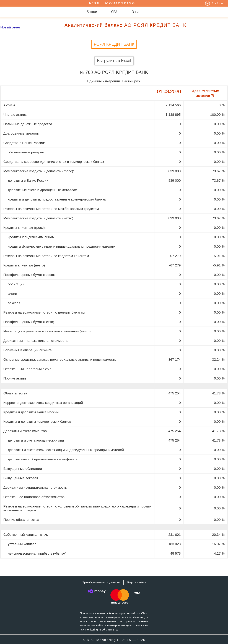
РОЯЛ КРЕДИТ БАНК (114, 44)
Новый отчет (10, 27)
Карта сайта (137, 582)
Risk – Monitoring (112, 3)
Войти (218, 4)
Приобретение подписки (101, 582)
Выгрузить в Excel (114, 61)
